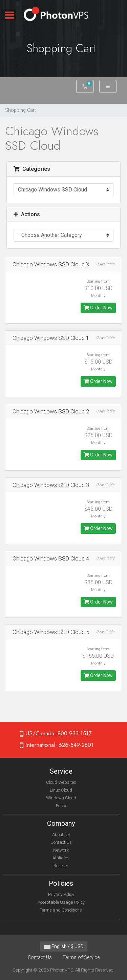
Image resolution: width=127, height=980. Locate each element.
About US (61, 834)
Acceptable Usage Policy (61, 902)
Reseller (61, 866)
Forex (61, 806)
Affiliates (61, 858)
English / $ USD (64, 946)
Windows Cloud (61, 798)
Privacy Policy (61, 894)
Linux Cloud (61, 790)
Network (61, 850)
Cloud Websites (61, 782)
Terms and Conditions (61, 910)
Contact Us (61, 842)
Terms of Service (81, 957)
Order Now (98, 308)
